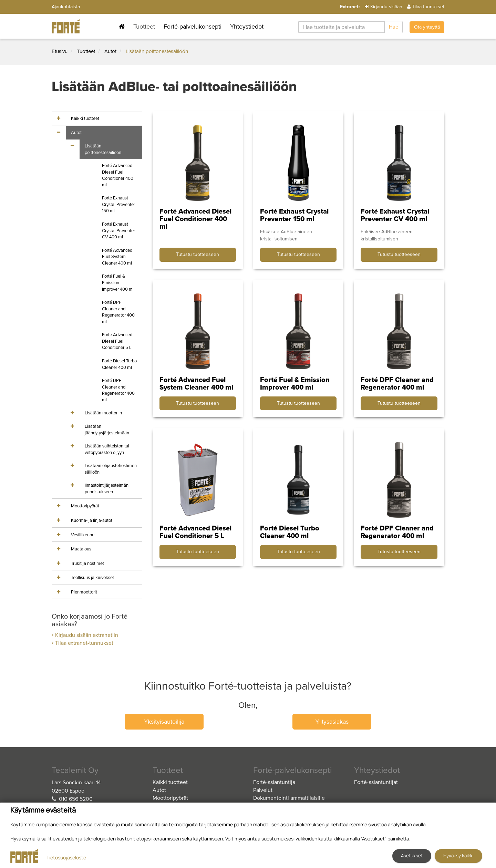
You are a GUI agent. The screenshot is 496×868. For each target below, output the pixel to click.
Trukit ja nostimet (87, 564)
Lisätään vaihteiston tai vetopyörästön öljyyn (107, 449)
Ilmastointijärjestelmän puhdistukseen (107, 489)
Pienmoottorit (84, 592)
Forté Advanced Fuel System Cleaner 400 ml (117, 257)
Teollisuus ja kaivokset (92, 578)
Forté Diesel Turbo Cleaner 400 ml (119, 364)
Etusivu (60, 51)
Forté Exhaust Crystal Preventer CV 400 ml (118, 231)
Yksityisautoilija (164, 722)
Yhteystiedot (247, 27)
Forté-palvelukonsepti (193, 27)
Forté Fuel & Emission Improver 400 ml (118, 283)
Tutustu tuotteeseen (198, 254)
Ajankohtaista (66, 7)
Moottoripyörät (85, 506)
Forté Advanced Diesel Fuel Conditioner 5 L (117, 341)
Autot (110, 51)
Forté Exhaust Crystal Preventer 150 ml (118, 204)
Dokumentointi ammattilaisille (289, 798)
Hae (394, 27)
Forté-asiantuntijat (376, 782)
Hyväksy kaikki (458, 856)
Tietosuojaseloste (66, 857)
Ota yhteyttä (427, 27)
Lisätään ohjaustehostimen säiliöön (111, 469)
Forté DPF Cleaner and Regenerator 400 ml (118, 312)
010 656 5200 (76, 799)
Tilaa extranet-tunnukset (82, 643)
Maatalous (81, 549)
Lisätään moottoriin (103, 413)
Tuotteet (144, 27)
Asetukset (412, 856)
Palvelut (263, 790)
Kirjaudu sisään (384, 7)
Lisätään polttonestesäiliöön (157, 51)
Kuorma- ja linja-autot (92, 520)
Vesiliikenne (83, 535)
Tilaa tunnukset (426, 7)
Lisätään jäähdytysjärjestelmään (107, 430)
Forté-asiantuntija (274, 782)
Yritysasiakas (332, 722)
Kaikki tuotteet (85, 118)
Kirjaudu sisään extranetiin (85, 635)
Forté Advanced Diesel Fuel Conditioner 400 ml (118, 175)
